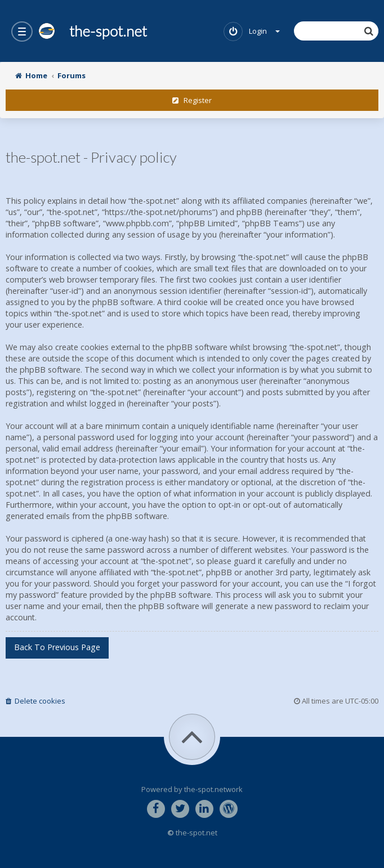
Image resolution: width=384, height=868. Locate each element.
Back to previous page (57, 647)
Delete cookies (35, 701)
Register (192, 100)
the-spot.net (93, 31)
